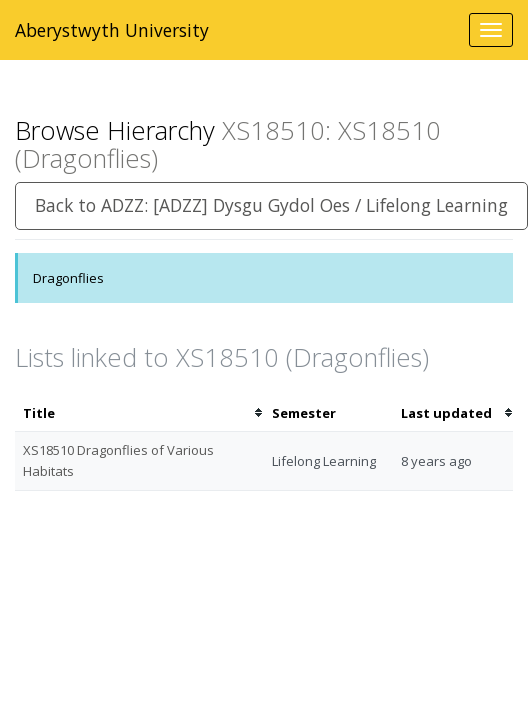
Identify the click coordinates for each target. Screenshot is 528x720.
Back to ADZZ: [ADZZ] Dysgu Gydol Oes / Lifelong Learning (271, 205)
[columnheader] (139, 413)
